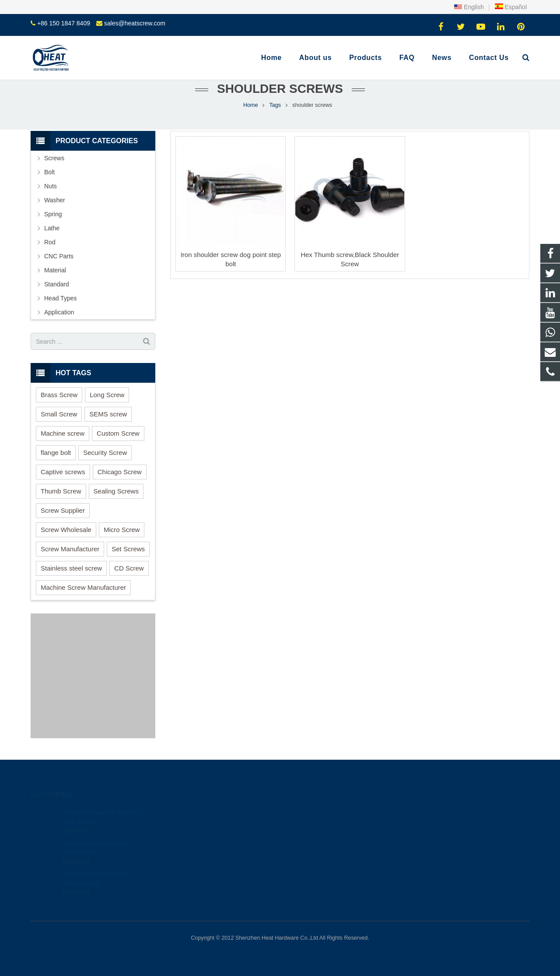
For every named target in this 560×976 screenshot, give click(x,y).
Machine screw (63, 433)
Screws (54, 158)
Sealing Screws (116, 491)
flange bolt (56, 453)
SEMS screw (108, 414)
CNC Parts (59, 256)
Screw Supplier (63, 510)
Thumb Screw (61, 491)
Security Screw (105, 453)
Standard (57, 284)
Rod (50, 242)
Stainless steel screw (71, 568)
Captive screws (63, 472)
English (469, 7)
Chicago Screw (120, 472)
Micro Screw (122, 530)
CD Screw (129, 568)
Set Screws (128, 549)
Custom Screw (118, 433)
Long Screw (107, 395)
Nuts (51, 186)
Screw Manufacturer (70, 549)
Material (55, 270)
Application (59, 312)
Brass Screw (59, 395)
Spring (53, 214)
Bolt (49, 172)
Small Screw (59, 414)
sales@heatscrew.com (135, 23)
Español (511, 7)
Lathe (52, 228)
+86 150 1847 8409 (64, 23)
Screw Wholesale (66, 530)
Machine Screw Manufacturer (83, 587)
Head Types (60, 298)
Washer (55, 200)
